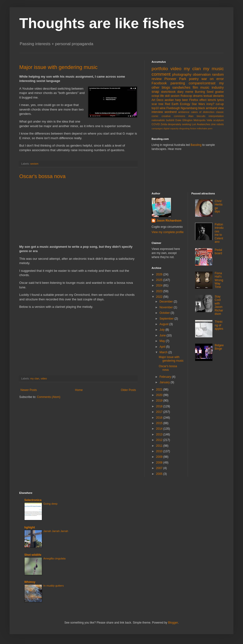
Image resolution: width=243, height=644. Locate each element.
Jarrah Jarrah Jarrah (56, 531)
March (164, 352)
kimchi (212, 100)
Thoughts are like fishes (102, 23)
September (167, 319)
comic (155, 116)
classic (220, 112)
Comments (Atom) (48, 397)
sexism (34, 164)
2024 (160, 285)
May (163, 341)
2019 (160, 401)
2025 (160, 280)
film (195, 87)
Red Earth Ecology (177, 104)
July (163, 330)
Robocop (186, 96)
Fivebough (173, 108)
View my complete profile (168, 232)
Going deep (50, 504)
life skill (165, 96)
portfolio (160, 69)
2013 (160, 434)
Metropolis (199, 120)
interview (157, 112)
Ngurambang (189, 108)
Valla (209, 120)
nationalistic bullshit (163, 120)
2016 (160, 418)
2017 (160, 412)
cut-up (220, 104)
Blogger (173, 623)
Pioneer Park (175, 79)
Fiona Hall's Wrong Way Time (219, 280)
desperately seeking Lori (182, 124)
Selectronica (33, 500)
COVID (156, 124)
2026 (160, 274)
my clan (35, 378)
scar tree (157, 104)
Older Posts (128, 390)
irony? (210, 104)
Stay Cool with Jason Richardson (219, 305)
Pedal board (218, 252)
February (166, 377)
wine (163, 108)
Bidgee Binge (219, 347)
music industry (212, 87)
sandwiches (181, 87)
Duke (178, 120)
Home (79, 390)
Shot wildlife (33, 555)
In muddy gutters (54, 586)
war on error (213, 79)
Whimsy (30, 582)
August (164, 324)
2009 (160, 457)
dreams (198, 96)
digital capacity (171, 128)
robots (220, 124)
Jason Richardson (169, 221)
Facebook (159, 83)
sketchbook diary (172, 92)
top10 (155, 108)
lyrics (221, 100)
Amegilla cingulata (54, 558)
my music (213, 69)
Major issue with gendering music (58, 67)
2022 (160, 297)
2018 (160, 406)
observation (202, 74)
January (165, 382)
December (167, 302)
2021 (160, 390)
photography (182, 74)
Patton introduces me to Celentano (219, 233)
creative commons (173, 116)
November (167, 307)
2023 (160, 291)
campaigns (157, 128)
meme (189, 92)
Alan (191, 116)
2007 (160, 468)
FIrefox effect (198, 100)
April (163, 347)
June (163, 335)
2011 (160, 446)
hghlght (30, 527)
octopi (155, 96)
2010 (160, 451)
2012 (160, 440)
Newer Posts (29, 390)
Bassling (196, 145)
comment (161, 74)
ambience (184, 112)
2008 (160, 463)
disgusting (184, 128)
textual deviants (214, 96)
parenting (178, 83)
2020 (160, 395)
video (44, 378)
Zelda (164, 124)
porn (210, 128)
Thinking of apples (219, 325)
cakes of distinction (203, 112)
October (165, 313)
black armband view (211, 108)
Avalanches (204, 124)
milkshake (202, 128)
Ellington (188, 120)
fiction (193, 128)
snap (155, 92)
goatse (219, 92)
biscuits (201, 116)
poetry (194, 79)
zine (213, 124)
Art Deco (157, 100)
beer (185, 100)
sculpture (218, 120)
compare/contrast (202, 83)
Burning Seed (204, 92)
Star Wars (198, 104)
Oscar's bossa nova (42, 176)
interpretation (216, 116)
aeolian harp (173, 100)
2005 (160, 474)
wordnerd (171, 112)
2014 (160, 429)
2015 (160, 423)
